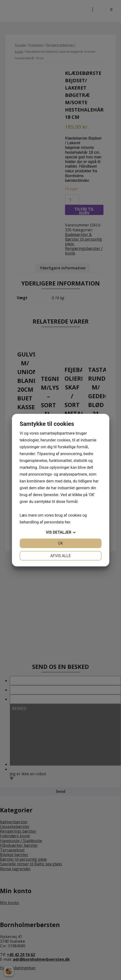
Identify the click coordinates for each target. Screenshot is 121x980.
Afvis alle (60, 556)
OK (60, 543)
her (67, 522)
